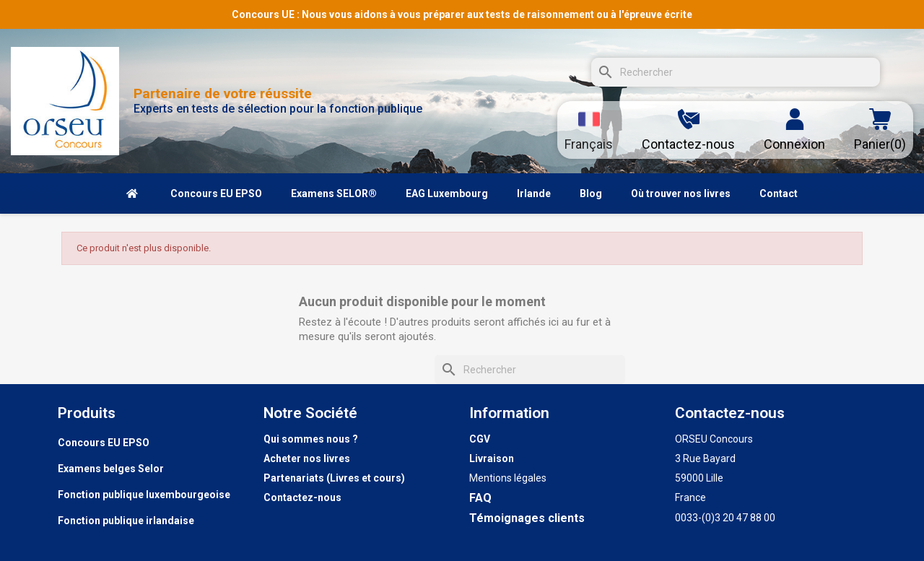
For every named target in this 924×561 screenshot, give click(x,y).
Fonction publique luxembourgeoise (144, 495)
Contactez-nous (302, 497)
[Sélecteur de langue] (589, 130)
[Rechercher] (736, 72)
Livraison (492, 458)
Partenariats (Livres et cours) (334, 478)
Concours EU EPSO (104, 443)
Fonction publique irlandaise (126, 521)
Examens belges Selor (111, 469)
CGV (480, 439)
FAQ (480, 498)
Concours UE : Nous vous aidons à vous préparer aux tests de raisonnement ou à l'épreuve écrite (462, 14)
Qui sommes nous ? (311, 439)
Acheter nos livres (307, 458)
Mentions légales (508, 478)
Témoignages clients (527, 518)
